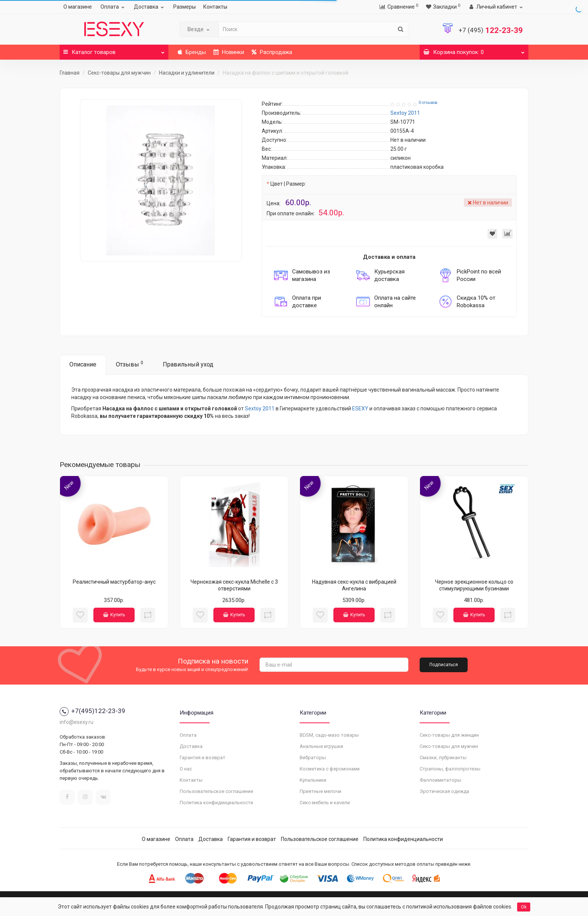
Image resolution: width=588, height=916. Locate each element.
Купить (114, 615)
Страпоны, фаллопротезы (450, 769)
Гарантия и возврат (202, 758)
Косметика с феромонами (330, 769)
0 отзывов (428, 103)
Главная (70, 73)
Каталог (114, 50)
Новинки (229, 52)
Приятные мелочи (320, 791)
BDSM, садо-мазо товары (329, 735)
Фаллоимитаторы (440, 780)
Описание (83, 364)
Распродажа (272, 52)
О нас (186, 769)
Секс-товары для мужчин (119, 73)
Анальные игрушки (321, 746)
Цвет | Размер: (288, 184)
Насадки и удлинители (187, 73)
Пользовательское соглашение (216, 791)
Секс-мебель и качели (325, 803)
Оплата (113, 7)
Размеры (184, 7)
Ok (524, 907)
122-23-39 (491, 30)
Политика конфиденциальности (216, 803)
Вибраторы (313, 758)
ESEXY (360, 408)
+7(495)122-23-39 (92, 711)
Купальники (313, 780)
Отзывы (130, 364)
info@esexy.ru (76, 722)
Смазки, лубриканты (443, 758)
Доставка (150, 7)
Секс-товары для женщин (449, 735)
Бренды (192, 52)
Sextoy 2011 (260, 408)
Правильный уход (188, 364)
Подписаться (444, 665)
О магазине (78, 7)
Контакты (215, 7)
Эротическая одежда (444, 791)
